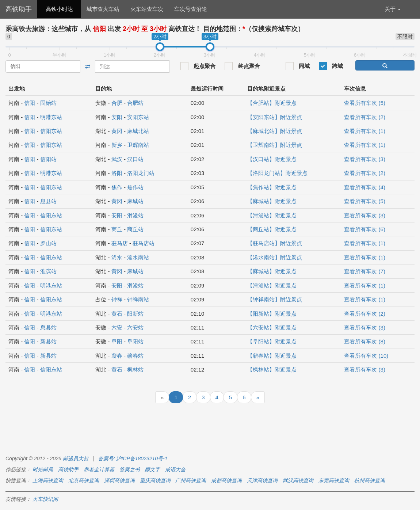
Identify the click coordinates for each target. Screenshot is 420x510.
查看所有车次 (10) (366, 356)
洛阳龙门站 (141, 173)
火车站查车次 (147, 9)
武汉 (117, 159)
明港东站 (51, 117)
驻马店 (120, 243)
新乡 (117, 145)
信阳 (30, 103)
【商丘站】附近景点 (272, 229)
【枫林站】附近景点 (272, 370)
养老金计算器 (99, 469)
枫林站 (135, 370)
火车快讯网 (45, 499)
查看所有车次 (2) (365, 117)
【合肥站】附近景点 (272, 103)
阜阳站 (135, 341)
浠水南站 (138, 257)
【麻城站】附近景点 (272, 201)
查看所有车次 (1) (365, 131)
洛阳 (117, 173)
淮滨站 (48, 271)
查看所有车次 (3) (365, 159)
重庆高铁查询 (155, 480)
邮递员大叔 (76, 458)
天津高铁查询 (262, 480)
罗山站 (48, 243)
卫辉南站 (138, 145)
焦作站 (135, 187)
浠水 (117, 257)
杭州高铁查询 (370, 480)
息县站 (48, 201)
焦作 (117, 187)
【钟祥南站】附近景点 (275, 299)
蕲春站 (135, 356)
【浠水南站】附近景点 (275, 257)
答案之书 (130, 469)
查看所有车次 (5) (365, 103)
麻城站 (135, 201)
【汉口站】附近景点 (272, 159)
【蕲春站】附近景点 (272, 356)
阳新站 (135, 314)
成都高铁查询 (226, 480)
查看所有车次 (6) (365, 229)
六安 (117, 328)
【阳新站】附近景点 (272, 314)
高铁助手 (19, 9)
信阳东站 (51, 131)
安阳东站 (138, 117)
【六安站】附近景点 (272, 328)
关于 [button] (393, 9)
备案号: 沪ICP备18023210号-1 (133, 458)
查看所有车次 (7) (365, 271)
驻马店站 (144, 243)
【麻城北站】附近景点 (275, 131)
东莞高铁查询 (334, 480)
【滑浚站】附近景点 (272, 215)
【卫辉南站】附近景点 (275, 145)
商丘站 (135, 229)
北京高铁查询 (84, 480)
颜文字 (152, 469)
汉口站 (135, 159)
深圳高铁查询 (119, 480)
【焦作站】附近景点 (272, 187)
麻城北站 (138, 131)
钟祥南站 (138, 299)
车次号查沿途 (191, 9)
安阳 (117, 117)
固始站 (48, 103)
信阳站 (48, 159)
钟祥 (117, 299)
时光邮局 (43, 469)
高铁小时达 (59, 9)
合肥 (117, 103)
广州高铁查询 (191, 480)
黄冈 (117, 131)
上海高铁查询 (48, 480)
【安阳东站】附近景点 (275, 117)
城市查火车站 (103, 9)
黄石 (117, 314)
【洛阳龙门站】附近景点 (277, 173)
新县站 (48, 341)
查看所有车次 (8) (365, 341)
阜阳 (117, 341)
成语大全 (175, 469)
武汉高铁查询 (298, 480)
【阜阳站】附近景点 (272, 341)
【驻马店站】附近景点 (275, 243)
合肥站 (135, 103)
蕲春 (117, 356)
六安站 (135, 328)
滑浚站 (135, 215)
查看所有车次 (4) (365, 187)
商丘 (117, 229)
